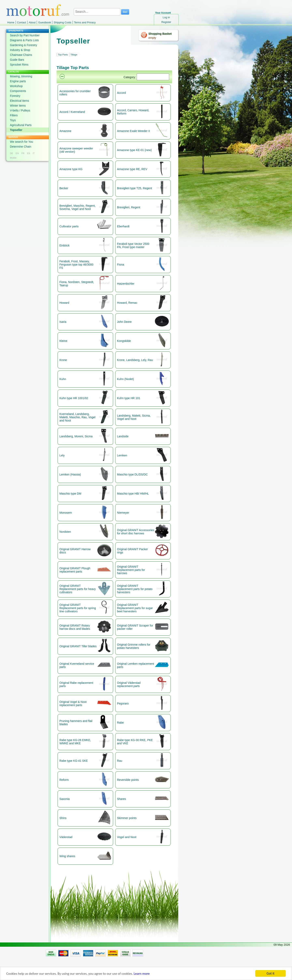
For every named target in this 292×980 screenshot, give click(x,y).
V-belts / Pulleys (20, 110)
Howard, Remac (127, 303)
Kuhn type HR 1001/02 (74, 398)
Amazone (65, 131)
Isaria (63, 322)
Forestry (15, 96)
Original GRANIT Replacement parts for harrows (131, 570)
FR (23, 153)
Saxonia (65, 799)
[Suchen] (153, 77)
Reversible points (128, 780)
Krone (63, 360)
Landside (123, 436)
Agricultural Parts (21, 125)
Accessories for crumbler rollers (75, 93)
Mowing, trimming (21, 76)
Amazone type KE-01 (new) (134, 150)
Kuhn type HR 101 (129, 398)
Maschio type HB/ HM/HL (133, 494)
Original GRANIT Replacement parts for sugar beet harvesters (135, 608)
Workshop (16, 86)
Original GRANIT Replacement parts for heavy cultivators (78, 589)
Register (166, 22)
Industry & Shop (20, 50)
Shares (121, 799)
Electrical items (19, 101)
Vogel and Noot (127, 837)
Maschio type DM (70, 494)
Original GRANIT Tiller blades (78, 646)
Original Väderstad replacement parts (129, 684)
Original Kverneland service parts (77, 665)
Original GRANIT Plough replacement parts (75, 570)
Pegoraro (123, 703)
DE (11, 153)
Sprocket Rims (19, 65)
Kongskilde (124, 341)
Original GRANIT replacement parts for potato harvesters (135, 589)
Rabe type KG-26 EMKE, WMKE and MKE (75, 742)
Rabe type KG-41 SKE (74, 761)
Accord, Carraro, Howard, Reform (133, 112)
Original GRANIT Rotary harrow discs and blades (75, 627)
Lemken (122, 455)
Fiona (121, 265)
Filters (14, 115)
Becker (64, 188)
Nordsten (65, 532)
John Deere (124, 322)
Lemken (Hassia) (70, 474)
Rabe (120, 723)
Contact (22, 22)
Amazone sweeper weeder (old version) (76, 150)
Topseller (16, 130)
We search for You (21, 142)
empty (152, 38)
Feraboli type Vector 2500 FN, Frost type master (133, 245)
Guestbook (45, 22)
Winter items (18, 106)
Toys (13, 120)
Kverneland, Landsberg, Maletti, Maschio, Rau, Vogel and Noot (77, 417)
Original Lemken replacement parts (136, 665)
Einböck (64, 245)
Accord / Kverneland (72, 112)
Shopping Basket (160, 34)
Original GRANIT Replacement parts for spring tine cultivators (78, 608)
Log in (166, 17)
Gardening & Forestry (24, 45)
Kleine (63, 341)
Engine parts (18, 81)
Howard (64, 303)
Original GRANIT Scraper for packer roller (135, 627)
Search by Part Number (25, 35)
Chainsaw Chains (21, 55)
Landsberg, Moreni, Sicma (76, 436)
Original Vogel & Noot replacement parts (73, 703)
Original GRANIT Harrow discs (75, 551)
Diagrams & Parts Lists (24, 40)
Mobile (13, 158)
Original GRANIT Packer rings (132, 551)
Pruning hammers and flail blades (76, 723)
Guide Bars (17, 60)
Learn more (142, 974)
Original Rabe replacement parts (76, 684)
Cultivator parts (69, 226)
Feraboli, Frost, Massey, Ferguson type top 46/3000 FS (76, 265)
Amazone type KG (71, 169)
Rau (120, 761)
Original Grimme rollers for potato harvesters (134, 646)
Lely (62, 455)
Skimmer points (127, 818)
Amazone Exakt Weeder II (133, 131)
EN (17, 153)
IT (34, 153)
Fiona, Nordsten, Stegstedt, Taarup (77, 284)
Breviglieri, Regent (129, 207)
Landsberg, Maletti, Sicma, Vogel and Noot (134, 417)
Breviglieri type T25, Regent (135, 188)
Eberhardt (123, 226)
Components (18, 91)
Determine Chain (21, 147)
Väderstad (66, 837)
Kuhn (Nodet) (125, 379)
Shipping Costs (62, 22)
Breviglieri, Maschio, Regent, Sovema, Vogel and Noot (77, 207)
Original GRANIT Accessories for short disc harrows (136, 532)
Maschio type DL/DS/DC (132, 474)
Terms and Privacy (85, 22)
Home (11, 22)
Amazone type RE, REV (132, 169)
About (32, 22)
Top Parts (63, 55)
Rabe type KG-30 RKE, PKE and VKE (135, 742)
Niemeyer (123, 513)
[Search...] (97, 12)
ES (28, 153)
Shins (63, 818)
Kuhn (63, 379)
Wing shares (67, 856)
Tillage (74, 55)
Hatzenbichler (126, 284)
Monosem (66, 513)
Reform (64, 780)
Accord (121, 93)
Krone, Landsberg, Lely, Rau (135, 360)
